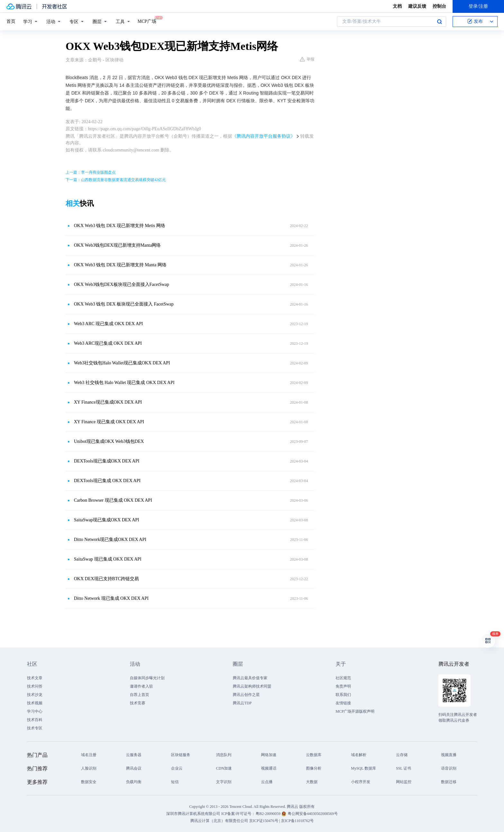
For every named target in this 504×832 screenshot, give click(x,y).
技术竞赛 (138, 703)
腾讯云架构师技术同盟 (252, 686)
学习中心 (35, 711)
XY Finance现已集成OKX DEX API (108, 402)
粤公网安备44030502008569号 (313, 814)
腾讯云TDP (242, 703)
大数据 (312, 782)
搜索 (439, 22)
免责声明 (343, 686)
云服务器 (134, 755)
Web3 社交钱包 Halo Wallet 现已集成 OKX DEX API (124, 383)
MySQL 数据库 (364, 768)
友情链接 (343, 703)
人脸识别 (89, 768)
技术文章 (35, 678)
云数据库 (314, 755)
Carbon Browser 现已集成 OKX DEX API (113, 500)
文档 (397, 6)
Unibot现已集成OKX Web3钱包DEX (109, 441)
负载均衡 (134, 782)
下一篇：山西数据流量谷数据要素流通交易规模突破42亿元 (116, 180)
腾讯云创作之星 (246, 695)
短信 (175, 782)
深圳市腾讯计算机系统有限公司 (193, 814)
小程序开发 (361, 782)
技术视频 (35, 703)
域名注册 (89, 755)
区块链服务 (181, 755)
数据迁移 (449, 782)
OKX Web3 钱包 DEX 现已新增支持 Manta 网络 (120, 265)
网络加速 (269, 755)
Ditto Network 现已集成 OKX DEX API (111, 598)
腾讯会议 (134, 768)
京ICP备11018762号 (297, 821)
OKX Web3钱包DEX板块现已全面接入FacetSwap (122, 284)
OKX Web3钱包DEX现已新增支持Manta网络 (117, 245)
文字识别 (224, 782)
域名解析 (359, 755)
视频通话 (269, 768)
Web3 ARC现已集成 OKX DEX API (108, 343)
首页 (11, 21)
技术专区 (35, 728)
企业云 (177, 768)
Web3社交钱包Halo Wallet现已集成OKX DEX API (122, 363)
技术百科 (35, 720)
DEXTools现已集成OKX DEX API (107, 461)
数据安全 (89, 782)
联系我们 (343, 695)
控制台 (439, 6)
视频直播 (449, 755)
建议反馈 (417, 6)
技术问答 (35, 686)
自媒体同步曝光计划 (147, 678)
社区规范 (343, 678)
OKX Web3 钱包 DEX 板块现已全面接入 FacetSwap (124, 304)
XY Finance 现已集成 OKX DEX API (109, 422)
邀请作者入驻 (141, 686)
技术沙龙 (35, 695)
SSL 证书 (404, 768)
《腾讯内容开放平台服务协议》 (264, 136)
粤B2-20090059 (269, 814)
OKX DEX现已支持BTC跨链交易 (106, 579)
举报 (307, 59)
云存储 (402, 755)
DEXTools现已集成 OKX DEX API (107, 481)
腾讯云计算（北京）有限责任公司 (219, 821)
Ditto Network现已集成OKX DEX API (110, 539)
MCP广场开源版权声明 (355, 711)
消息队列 (224, 755)
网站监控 (404, 782)
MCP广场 (147, 21)
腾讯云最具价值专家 (250, 678)
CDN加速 (224, 768)
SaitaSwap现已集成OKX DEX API (107, 520)
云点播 (267, 782)
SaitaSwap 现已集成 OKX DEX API (108, 559)
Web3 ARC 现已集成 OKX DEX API (108, 324)
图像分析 (314, 768)
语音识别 (449, 768)
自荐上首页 (139, 695)
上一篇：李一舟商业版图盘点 (91, 172)
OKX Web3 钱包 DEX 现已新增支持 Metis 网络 (120, 226)
